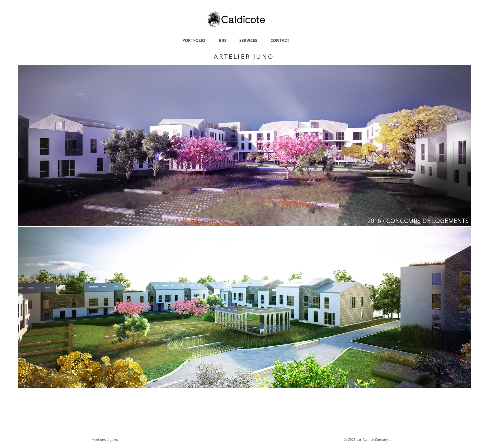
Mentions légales (105, 440)
